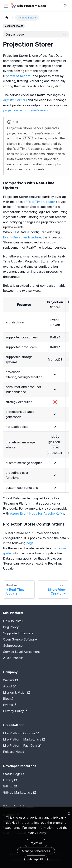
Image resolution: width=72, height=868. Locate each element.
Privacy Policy (15, 711)
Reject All (36, 843)
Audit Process (13, 658)
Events (10, 705)
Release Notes (14, 752)
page (30, 543)
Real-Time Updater (26, 149)
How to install (13, 621)
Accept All (36, 859)
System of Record (17, 76)
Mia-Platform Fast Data (22, 746)
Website (10, 680)
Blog (8, 699)
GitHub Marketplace (19, 792)
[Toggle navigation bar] (6, 6)
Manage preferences (36, 851)
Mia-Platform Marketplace (24, 739)
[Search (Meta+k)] (65, 6)
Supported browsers (18, 633)
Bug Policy (11, 627)
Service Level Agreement (21, 652)
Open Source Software (20, 639)
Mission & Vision (17, 692)
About (9, 686)
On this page (15, 34)
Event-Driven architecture (22, 237)
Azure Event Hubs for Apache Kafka (37, 513)
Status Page (14, 774)
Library (10, 780)
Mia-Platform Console (21, 733)
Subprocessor (14, 646)
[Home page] (7, 18)
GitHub (10, 786)
